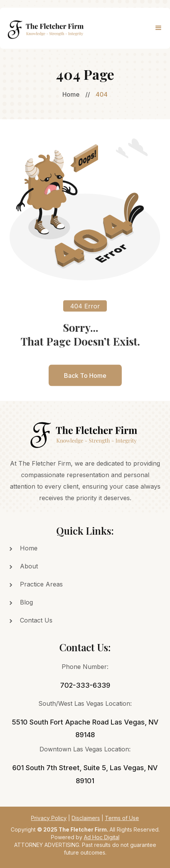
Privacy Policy (49, 818)
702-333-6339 (85, 685)
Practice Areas (41, 584)
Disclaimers (86, 818)
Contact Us (36, 620)
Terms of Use (122, 818)
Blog (26, 602)
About (29, 566)
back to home (85, 379)
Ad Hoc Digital (102, 837)
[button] (159, 28)
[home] (45, 28)
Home (71, 94)
